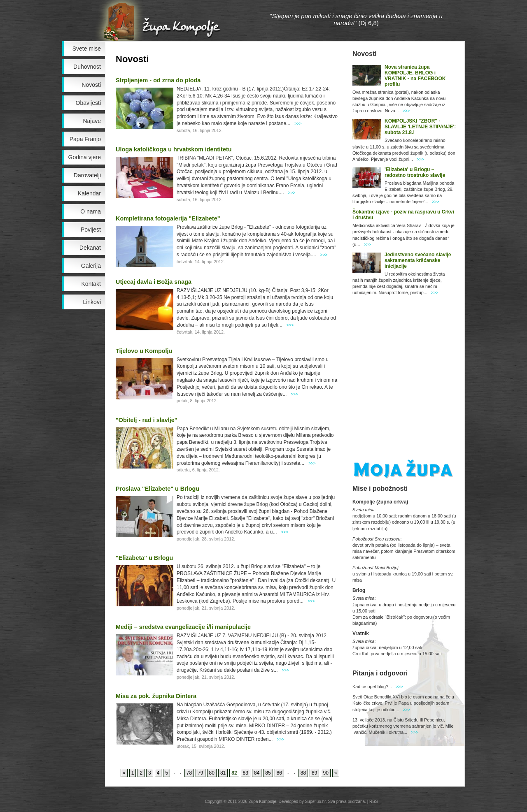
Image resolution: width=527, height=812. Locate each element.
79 (200, 773)
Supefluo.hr (315, 802)
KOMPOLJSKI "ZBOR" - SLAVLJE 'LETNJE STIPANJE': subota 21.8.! (420, 127)
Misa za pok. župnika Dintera (156, 696)
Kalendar (89, 193)
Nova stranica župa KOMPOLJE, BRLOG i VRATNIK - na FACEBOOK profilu (415, 76)
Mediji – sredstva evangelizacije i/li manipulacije (183, 627)
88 (303, 773)
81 (223, 773)
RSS (374, 802)
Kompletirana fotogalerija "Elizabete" (168, 218)
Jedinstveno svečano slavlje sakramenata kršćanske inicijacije (418, 260)
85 (268, 773)
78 (189, 773)
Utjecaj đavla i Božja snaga (154, 282)
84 (257, 773)
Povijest (91, 230)
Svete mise (87, 49)
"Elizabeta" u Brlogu (144, 558)
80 (212, 773)
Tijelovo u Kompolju (144, 351)
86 (279, 773)
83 (246, 773)
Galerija (91, 266)
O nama (91, 211)
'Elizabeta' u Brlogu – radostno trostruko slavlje (415, 172)
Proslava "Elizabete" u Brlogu (157, 489)
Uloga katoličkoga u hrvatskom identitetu (174, 149)
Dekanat (90, 248)
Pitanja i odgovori (380, 673)
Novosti (91, 85)
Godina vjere (85, 157)
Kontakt (91, 284)
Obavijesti (88, 103)
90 (325, 773)
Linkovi (92, 302)
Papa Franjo (85, 139)
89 (314, 773)
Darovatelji (87, 175)
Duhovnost (87, 67)
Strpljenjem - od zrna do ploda (158, 80)
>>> (298, 124)
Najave (92, 121)
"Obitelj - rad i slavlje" (147, 420)
